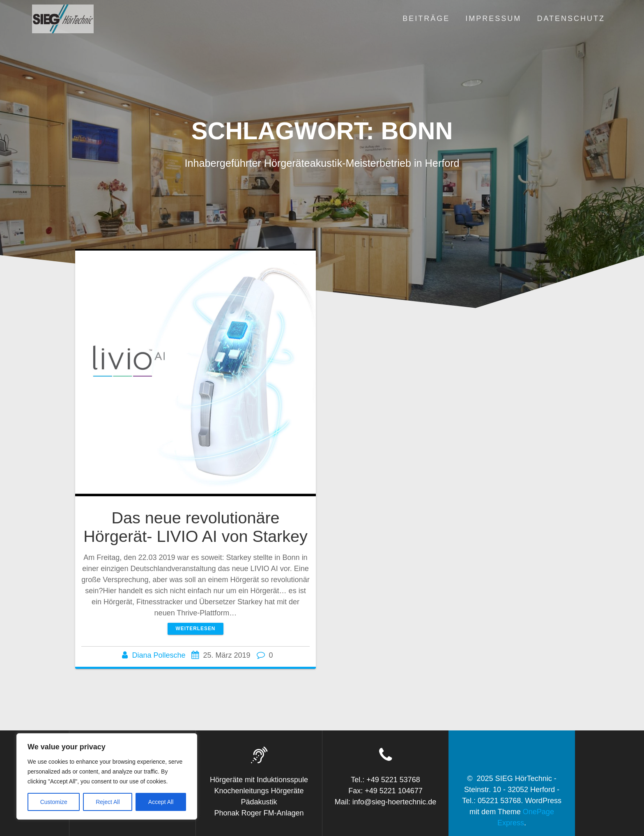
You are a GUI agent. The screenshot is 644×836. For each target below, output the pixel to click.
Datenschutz (571, 18)
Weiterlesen (196, 629)
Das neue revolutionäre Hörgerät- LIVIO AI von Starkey (195, 527)
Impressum (493, 18)
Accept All (161, 802)
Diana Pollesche (159, 655)
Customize (54, 802)
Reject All (108, 802)
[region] (107, 776)
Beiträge (426, 18)
